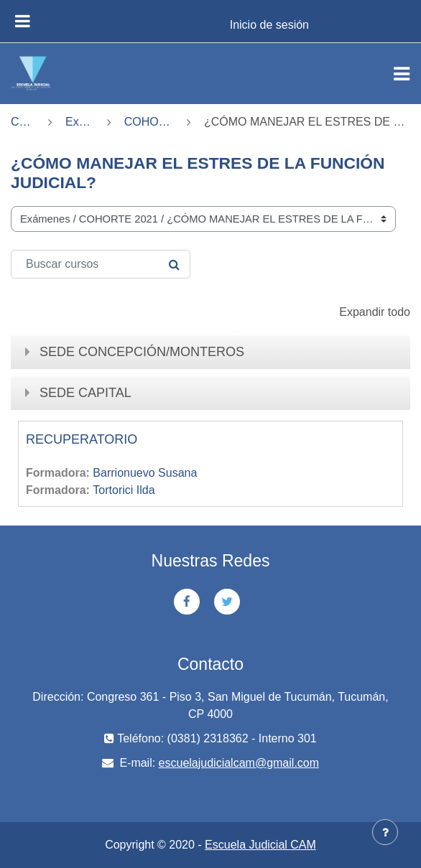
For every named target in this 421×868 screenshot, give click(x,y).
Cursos (23, 122)
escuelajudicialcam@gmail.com (239, 763)
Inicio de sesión (269, 25)
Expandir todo (375, 312)
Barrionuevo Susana (145, 473)
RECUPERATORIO (82, 439)
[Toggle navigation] (402, 74)
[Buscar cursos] (101, 264)
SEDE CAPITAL (85, 393)
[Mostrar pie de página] (385, 832)
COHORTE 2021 (149, 122)
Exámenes (80, 122)
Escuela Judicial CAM (260, 845)
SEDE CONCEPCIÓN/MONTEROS (142, 352)
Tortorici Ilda (124, 490)
